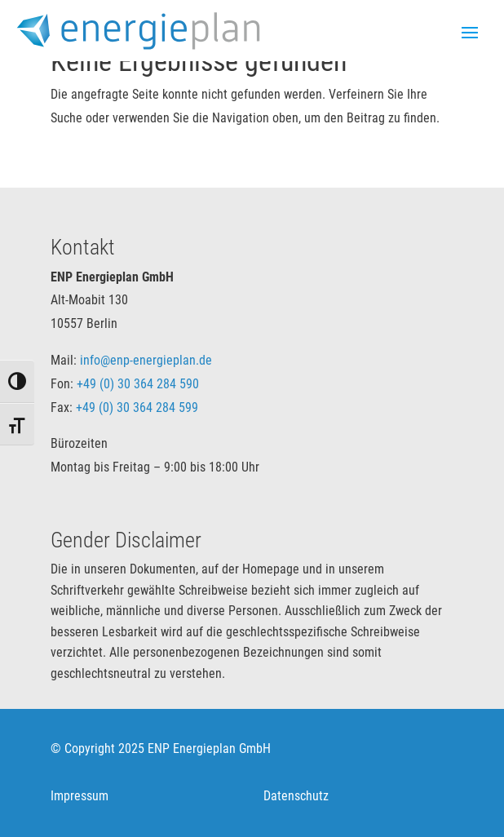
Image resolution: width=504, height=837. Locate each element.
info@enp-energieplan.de (146, 360)
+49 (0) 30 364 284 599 (137, 407)
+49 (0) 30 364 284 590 (138, 384)
